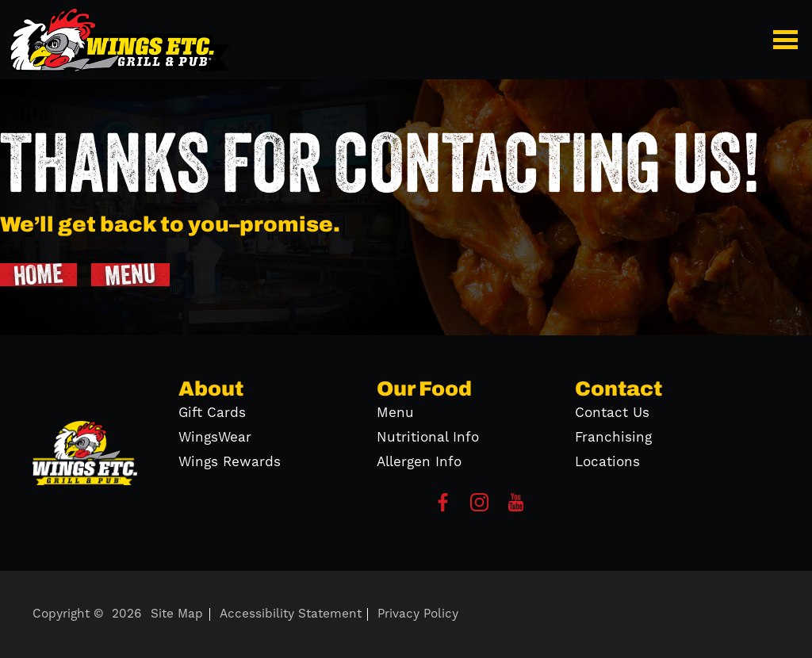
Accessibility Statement (291, 614)
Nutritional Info (428, 438)
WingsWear (215, 438)
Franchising (613, 438)
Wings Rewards (230, 462)
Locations (607, 462)
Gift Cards (212, 413)
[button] (788, 40)
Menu (395, 413)
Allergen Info (419, 462)
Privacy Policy (418, 614)
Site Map (177, 614)
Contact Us (612, 413)
